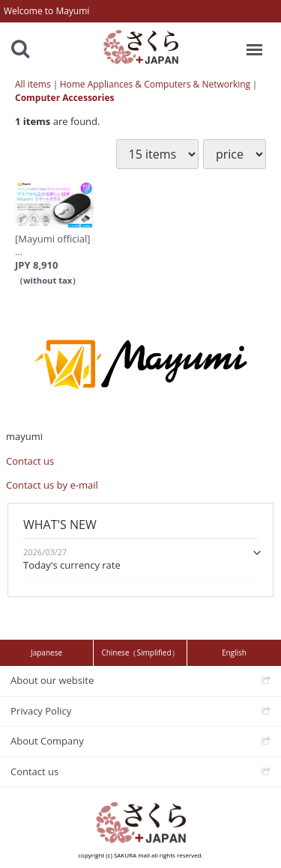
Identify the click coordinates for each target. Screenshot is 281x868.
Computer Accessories (64, 98)
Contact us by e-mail (52, 485)
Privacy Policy (41, 710)
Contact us (30, 461)
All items (33, 84)
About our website (52, 680)
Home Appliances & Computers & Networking (155, 84)
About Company (47, 741)
